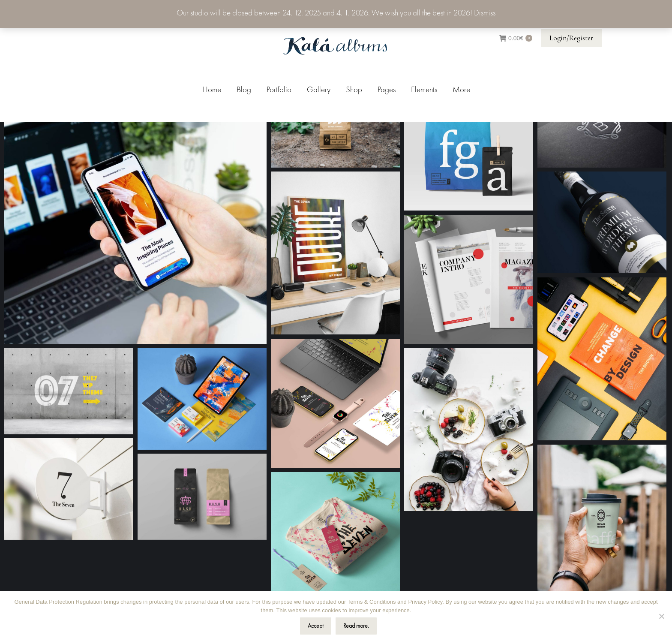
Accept (316, 626)
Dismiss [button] (485, 14)
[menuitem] (212, 90)
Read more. (356, 626)
